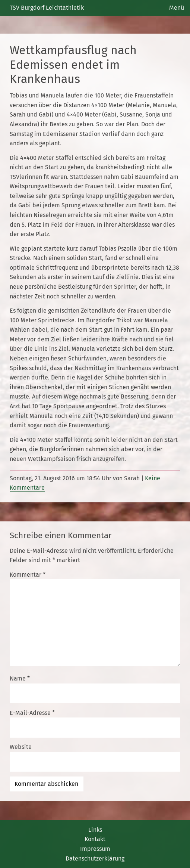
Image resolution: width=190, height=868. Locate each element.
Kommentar (28, 575)
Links (95, 830)
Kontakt (95, 839)
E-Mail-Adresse (32, 713)
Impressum (95, 849)
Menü (177, 8)
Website (21, 747)
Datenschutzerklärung (95, 858)
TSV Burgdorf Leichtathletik (47, 8)
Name (20, 678)
